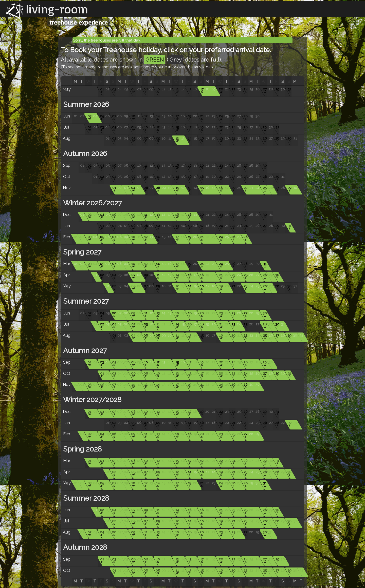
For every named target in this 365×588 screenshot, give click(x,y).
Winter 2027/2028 (91, 400)
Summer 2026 (85, 104)
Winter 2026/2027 (92, 203)
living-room (57, 9)
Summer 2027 (85, 301)
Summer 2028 (85, 498)
